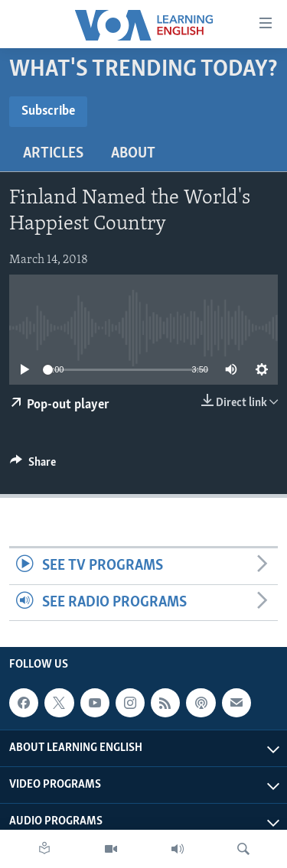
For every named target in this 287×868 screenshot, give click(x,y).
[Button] (33, 466)
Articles (53, 154)
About (133, 154)
